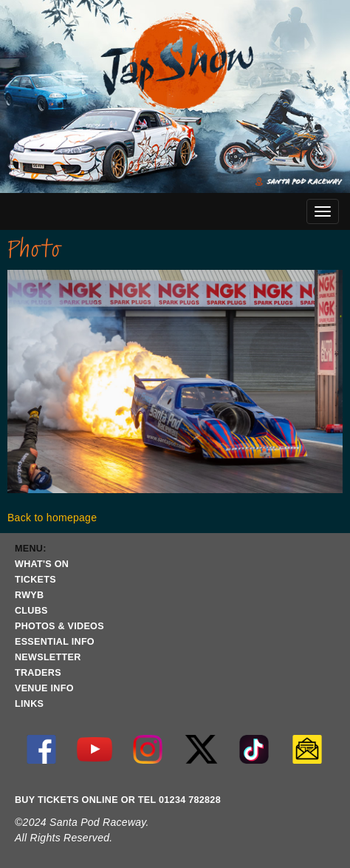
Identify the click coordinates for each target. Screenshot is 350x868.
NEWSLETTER (48, 657)
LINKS (29, 704)
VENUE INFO (44, 688)
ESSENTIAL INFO (55, 642)
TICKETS (35, 580)
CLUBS (31, 611)
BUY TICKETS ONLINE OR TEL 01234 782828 (118, 800)
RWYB (29, 595)
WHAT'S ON (42, 564)
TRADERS (38, 673)
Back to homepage (52, 518)
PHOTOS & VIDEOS (59, 626)
